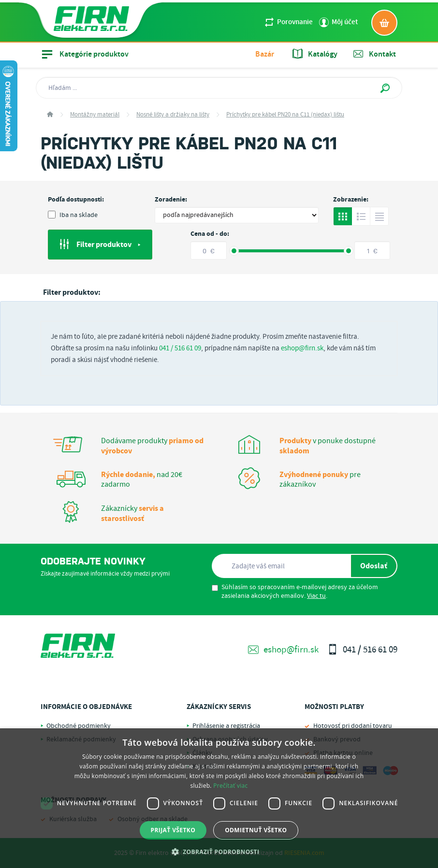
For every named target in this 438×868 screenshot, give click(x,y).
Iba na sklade (73, 215)
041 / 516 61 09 (180, 348)
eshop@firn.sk (302, 348)
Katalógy (315, 54)
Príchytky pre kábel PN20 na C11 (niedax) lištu (285, 115)
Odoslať (374, 566)
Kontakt (375, 54)
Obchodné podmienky (79, 726)
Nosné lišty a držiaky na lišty (173, 115)
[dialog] (219, 798)
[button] (219, 852)
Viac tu (316, 596)
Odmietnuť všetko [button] (256, 830)
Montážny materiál (95, 115)
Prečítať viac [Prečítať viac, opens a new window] (230, 786)
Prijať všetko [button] (173, 830)
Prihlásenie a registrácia (226, 726)
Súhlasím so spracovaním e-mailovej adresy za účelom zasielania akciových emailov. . (295, 592)
